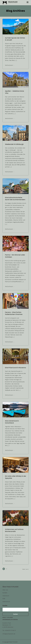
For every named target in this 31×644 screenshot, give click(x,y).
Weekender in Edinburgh (14, 144)
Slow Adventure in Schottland (12, 422)
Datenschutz (6, 602)
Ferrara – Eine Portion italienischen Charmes (14, 313)
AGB (4, 599)
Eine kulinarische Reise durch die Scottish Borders (15, 199)
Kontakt (5, 593)
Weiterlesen (10, 65)
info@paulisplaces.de (9, 634)
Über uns (5, 590)
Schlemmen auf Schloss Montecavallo (14, 530)
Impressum (6, 596)
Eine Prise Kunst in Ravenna (15, 368)
